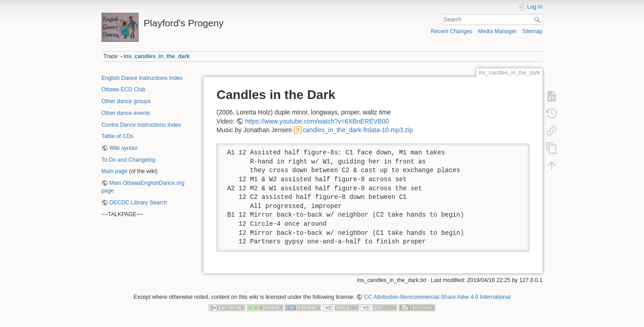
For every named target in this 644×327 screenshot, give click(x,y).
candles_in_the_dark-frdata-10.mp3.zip (358, 130)
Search (538, 20)
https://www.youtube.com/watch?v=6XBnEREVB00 (317, 121)
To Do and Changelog (128, 160)
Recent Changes (451, 31)
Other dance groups (126, 101)
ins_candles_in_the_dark (157, 56)
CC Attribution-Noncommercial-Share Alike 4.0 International (437, 297)
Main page (114, 171)
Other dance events (126, 113)
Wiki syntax (123, 148)
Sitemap (532, 31)
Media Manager (497, 31)
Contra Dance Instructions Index (141, 125)
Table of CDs (117, 136)
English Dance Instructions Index (142, 78)
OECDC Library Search (138, 203)
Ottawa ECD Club (123, 89)
